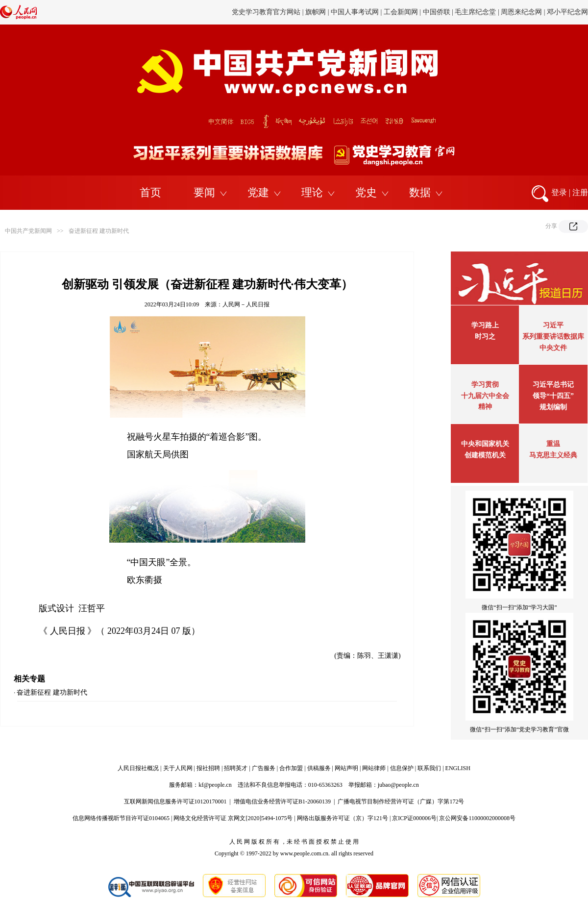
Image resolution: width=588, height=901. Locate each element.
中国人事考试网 (355, 12)
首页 (150, 192)
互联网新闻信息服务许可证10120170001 (175, 801)
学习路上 (485, 325)
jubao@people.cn (398, 785)
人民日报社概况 (138, 768)
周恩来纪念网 (521, 12)
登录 (559, 192)
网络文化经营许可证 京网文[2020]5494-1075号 (233, 818)
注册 (580, 192)
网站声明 (346, 768)
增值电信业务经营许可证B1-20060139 (282, 801)
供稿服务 (319, 768)
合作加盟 (291, 768)
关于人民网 (178, 768)
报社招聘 (208, 768)
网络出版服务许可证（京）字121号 (343, 818)
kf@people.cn (215, 785)
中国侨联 (437, 12)
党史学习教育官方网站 (267, 12)
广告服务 (264, 768)
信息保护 (402, 768)
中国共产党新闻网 (28, 231)
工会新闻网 (401, 12)
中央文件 (553, 348)
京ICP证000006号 (414, 818)
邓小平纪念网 (567, 12)
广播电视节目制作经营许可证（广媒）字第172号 (401, 801)
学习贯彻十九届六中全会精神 (485, 396)
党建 (258, 192)
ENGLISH (458, 768)
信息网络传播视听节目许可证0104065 (121, 818)
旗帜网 (316, 12)
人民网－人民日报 (246, 304)
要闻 (204, 192)
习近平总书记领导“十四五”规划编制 (553, 396)
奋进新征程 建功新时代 (99, 231)
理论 (312, 192)
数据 (420, 192)
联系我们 (429, 768)
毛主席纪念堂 (475, 12)
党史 (366, 192)
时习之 (485, 337)
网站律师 (374, 768)
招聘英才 (236, 768)
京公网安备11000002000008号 (477, 818)
